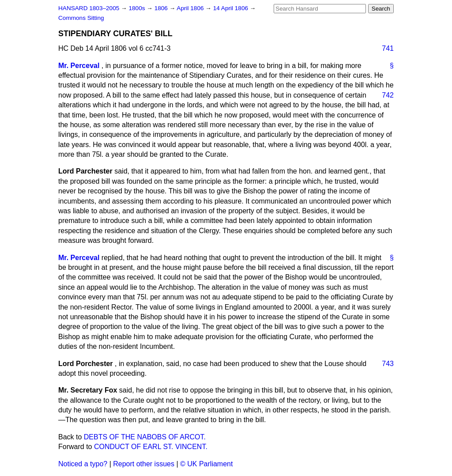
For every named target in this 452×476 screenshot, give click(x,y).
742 (388, 95)
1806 (162, 8)
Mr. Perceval (79, 66)
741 (388, 48)
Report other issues (144, 464)
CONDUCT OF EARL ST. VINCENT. (151, 447)
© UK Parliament (206, 464)
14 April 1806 (232, 8)
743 (388, 364)
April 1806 (191, 8)
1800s (137, 8)
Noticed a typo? (83, 464)
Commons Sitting (81, 18)
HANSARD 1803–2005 (89, 8)
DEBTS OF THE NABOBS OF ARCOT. (145, 437)
